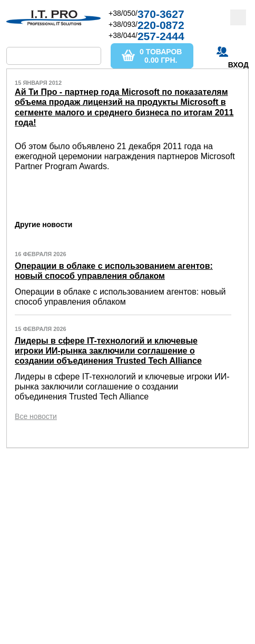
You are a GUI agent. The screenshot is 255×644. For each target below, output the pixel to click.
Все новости (36, 416)
